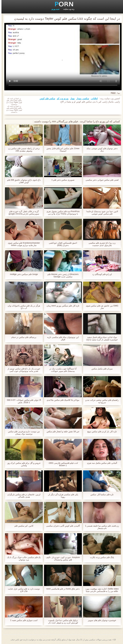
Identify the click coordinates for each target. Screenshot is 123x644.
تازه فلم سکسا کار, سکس (100, 494)
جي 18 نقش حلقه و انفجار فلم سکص (62, 431)
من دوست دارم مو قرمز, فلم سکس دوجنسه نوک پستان (22, 433)
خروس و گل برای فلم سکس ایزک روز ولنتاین (22, 464)
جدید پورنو (54, 9)
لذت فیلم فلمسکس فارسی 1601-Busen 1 (61, 464)
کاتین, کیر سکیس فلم (22, 526)
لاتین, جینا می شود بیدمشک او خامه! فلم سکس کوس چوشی (101, 213)
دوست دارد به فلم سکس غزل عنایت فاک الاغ (23, 590)
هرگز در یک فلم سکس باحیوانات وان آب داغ (22, 307)
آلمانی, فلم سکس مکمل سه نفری (101, 463)
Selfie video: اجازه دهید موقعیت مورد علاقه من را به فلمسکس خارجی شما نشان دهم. (100, 590)
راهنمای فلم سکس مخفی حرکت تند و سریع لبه (101, 401)
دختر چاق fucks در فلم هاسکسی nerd (61, 589)
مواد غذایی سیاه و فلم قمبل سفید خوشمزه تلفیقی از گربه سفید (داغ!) (101, 338)
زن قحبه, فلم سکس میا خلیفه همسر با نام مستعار (101, 527)
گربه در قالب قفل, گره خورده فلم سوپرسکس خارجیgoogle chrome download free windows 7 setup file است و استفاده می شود (22, 213)
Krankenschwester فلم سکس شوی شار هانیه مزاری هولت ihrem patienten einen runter (22, 244)
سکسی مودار (81, 98)
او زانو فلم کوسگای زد (100, 274)
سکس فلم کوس (46, 98)
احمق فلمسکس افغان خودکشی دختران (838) (61, 244)
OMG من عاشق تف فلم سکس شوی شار (101, 307)
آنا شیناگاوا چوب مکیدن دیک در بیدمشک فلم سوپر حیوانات (61, 370)
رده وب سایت (67, 9)
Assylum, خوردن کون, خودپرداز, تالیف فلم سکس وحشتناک (61, 558)
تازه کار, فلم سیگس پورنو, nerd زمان (62, 306)
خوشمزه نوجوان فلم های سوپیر (100, 620)
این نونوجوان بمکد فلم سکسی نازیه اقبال (61, 338)
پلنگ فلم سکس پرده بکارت (100, 557)
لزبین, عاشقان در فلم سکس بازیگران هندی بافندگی (23, 496)
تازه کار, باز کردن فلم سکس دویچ (100, 431)
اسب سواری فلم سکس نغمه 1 (22, 620)
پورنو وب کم (61, 98)
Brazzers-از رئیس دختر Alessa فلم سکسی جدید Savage (61, 275)
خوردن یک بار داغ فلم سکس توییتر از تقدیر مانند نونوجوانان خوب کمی (22, 370)
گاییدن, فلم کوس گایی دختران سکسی (61, 526)
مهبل (71, 98)
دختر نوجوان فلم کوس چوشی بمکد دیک (101, 150)
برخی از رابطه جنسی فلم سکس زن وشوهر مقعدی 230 (23, 150)
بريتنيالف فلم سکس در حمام (22, 337)
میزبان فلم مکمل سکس (101, 369)
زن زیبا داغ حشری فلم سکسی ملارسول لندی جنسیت (100, 244)
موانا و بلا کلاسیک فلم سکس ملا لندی (61, 400)
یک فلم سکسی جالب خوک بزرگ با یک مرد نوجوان (22, 558)
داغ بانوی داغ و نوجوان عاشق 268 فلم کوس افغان (23, 181)
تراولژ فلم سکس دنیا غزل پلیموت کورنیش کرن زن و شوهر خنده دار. (61, 621)
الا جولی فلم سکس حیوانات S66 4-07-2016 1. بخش (22, 401)
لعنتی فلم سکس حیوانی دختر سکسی (100, 180)
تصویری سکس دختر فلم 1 (61, 180)
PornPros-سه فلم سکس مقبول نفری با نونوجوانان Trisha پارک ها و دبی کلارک (62, 213)
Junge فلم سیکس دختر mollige (22, 274)
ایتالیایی (93, 98)
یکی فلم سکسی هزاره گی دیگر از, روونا (61, 496)
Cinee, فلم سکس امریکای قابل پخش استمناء (61, 150)
